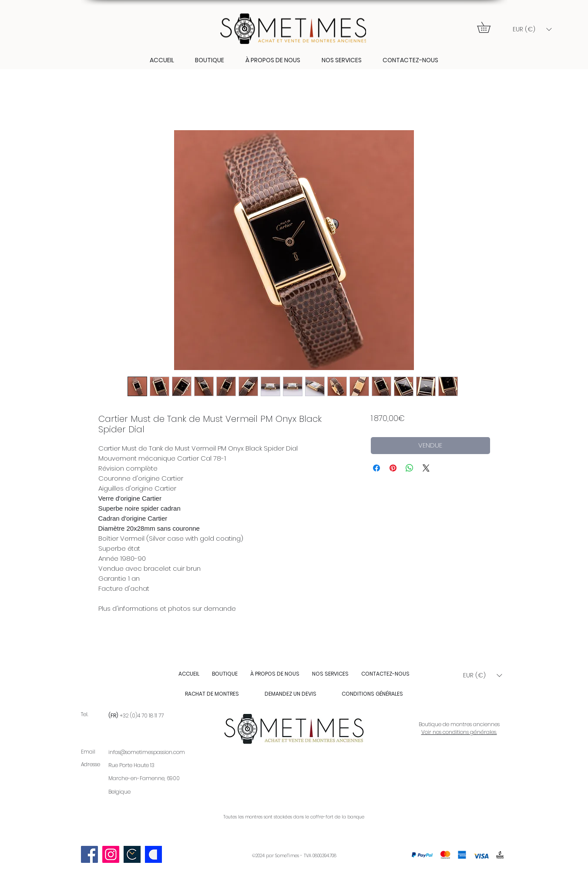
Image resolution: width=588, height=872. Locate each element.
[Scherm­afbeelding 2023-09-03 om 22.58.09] (132, 854)
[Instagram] (111, 854)
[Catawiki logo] (153, 854)
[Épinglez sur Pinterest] (393, 468)
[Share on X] (426, 468)
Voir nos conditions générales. (459, 732)
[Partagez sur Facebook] (376, 468)
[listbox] (532, 29)
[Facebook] (89, 854)
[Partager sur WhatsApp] (410, 468)
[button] (489, 27)
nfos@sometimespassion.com (147, 752)
